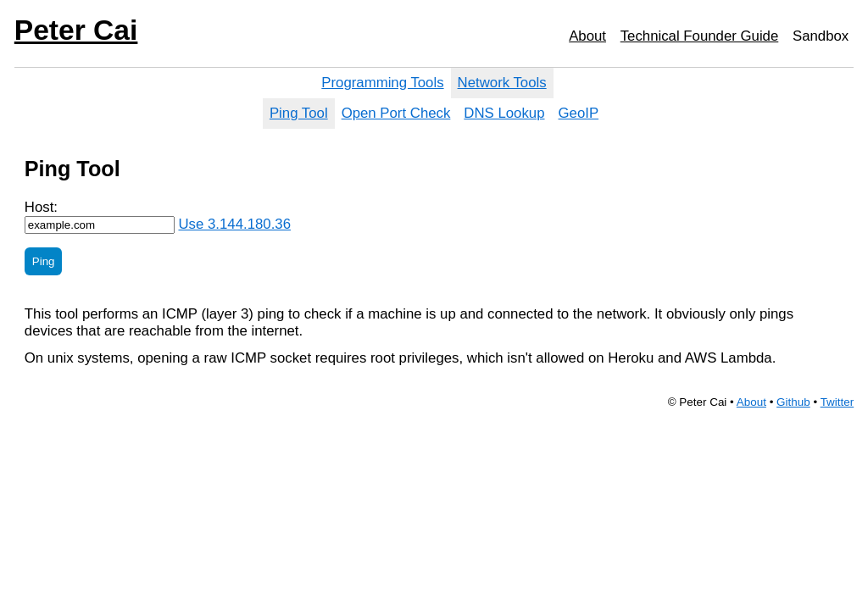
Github (793, 402)
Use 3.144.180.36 (234, 224)
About (587, 36)
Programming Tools (382, 83)
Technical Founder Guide (700, 36)
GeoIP (579, 113)
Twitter (837, 402)
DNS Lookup (504, 113)
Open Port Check (396, 113)
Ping (44, 261)
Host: (41, 207)
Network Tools (502, 83)
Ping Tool (299, 113)
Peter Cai (76, 30)
